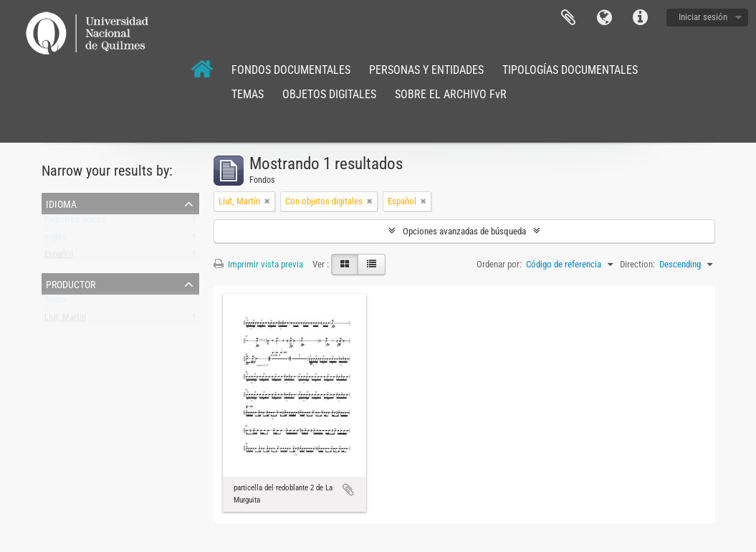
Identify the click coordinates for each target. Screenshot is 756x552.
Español (59, 257)
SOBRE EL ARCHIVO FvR (451, 94)
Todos (56, 303)
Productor (71, 283)
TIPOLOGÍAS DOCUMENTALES (570, 70)
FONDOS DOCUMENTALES (291, 70)
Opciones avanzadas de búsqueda (464, 231)
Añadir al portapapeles (348, 490)
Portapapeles (568, 18)
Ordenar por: (499, 264)
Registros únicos (75, 223)
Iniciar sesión (703, 17)
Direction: (637, 264)
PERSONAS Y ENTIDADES (426, 70)
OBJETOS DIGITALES (329, 94)
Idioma (604, 18)
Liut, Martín (65, 320)
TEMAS (248, 94)
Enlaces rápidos (640, 18)
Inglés (55, 240)
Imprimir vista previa (258, 264)
